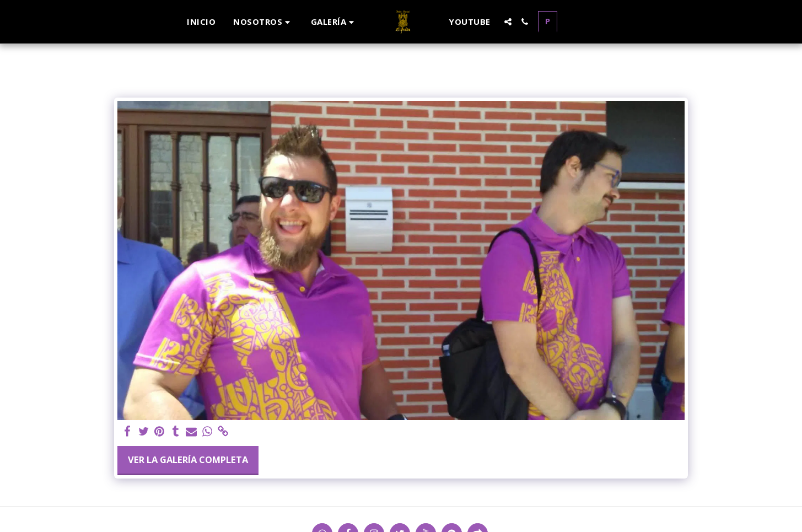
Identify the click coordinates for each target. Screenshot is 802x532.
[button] (263, 22)
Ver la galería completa (188, 460)
